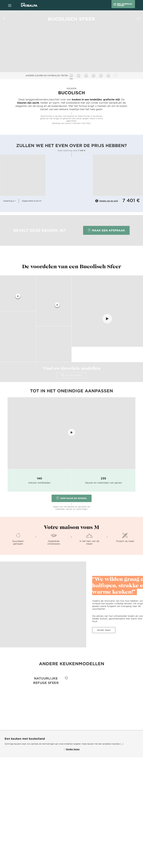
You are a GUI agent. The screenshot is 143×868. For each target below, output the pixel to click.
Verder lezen (104, 630)
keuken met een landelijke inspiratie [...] (105, 744)
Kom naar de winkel (72, 498)
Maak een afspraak (106, 230)
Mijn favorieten (71, 375)
